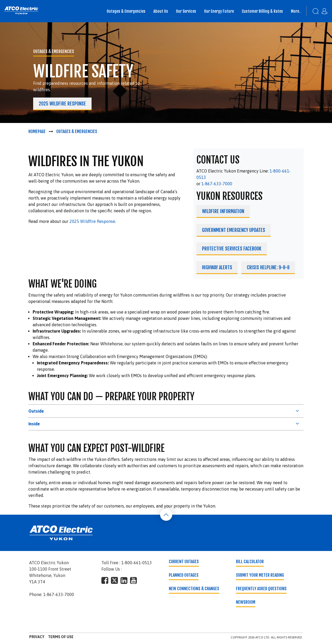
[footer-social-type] (105, 580)
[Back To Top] (166, 515)
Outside (36, 411)
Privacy (37, 637)
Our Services (186, 11)
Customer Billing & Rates (262, 11)
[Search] (313, 11)
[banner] (21, 10)
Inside (34, 424)
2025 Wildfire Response (92, 221)
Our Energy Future (219, 11)
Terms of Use (61, 637)
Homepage (37, 131)
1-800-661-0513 (137, 563)
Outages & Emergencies (126, 11)
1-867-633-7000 (217, 184)
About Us (161, 11)
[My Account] (326, 9)
